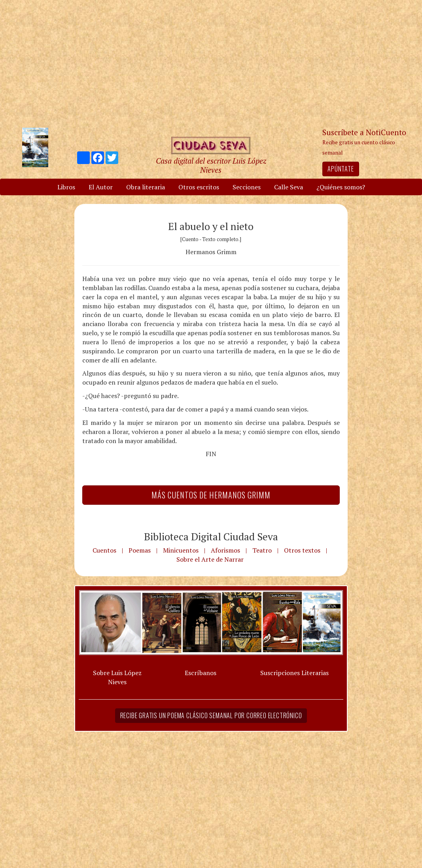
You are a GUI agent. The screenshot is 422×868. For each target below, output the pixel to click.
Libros (66, 187)
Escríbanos (201, 673)
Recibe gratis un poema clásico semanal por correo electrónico (211, 715)
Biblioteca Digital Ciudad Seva (211, 536)
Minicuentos (181, 550)
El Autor (101, 187)
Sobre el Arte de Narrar (210, 559)
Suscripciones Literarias (294, 673)
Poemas (140, 550)
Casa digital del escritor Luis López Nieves (211, 165)
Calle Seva (289, 187)
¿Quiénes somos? (341, 187)
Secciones (247, 187)
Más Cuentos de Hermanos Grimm (211, 495)
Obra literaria (146, 187)
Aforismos (225, 550)
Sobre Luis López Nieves (117, 677)
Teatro (262, 550)
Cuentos (104, 550)
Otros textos (302, 550)
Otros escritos (199, 187)
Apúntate (341, 169)
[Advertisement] (211, 63)
